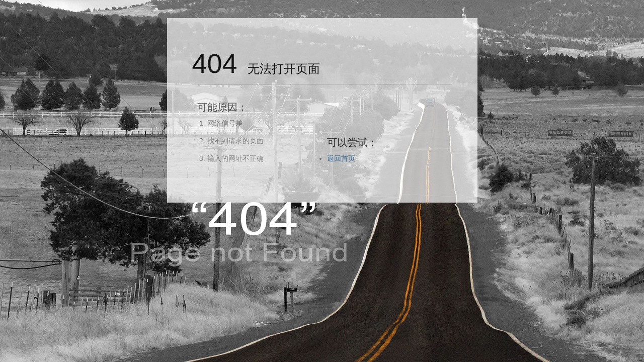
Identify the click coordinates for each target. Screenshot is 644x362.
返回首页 (341, 158)
